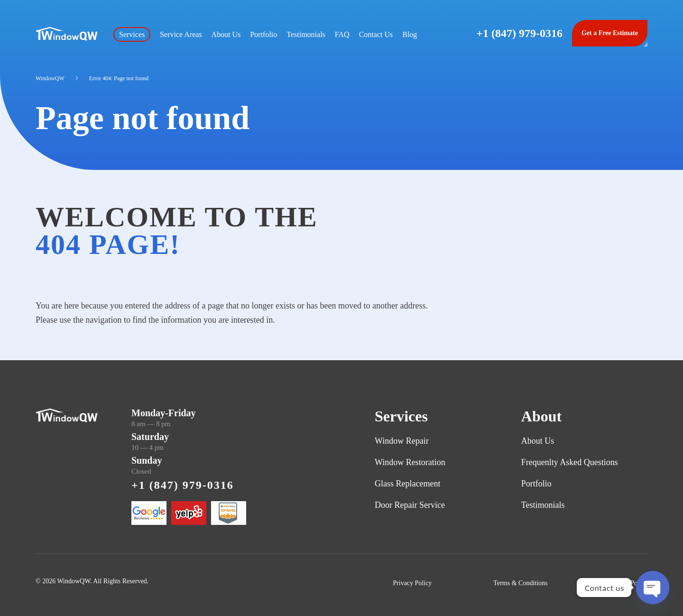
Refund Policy (629, 583)
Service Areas (181, 34)
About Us (226, 34)
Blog (410, 34)
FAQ (342, 34)
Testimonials (306, 34)
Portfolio (263, 34)
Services (132, 34)
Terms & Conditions (520, 583)
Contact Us (376, 34)
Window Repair (402, 441)
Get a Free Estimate (610, 33)
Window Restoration (410, 462)
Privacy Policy (412, 583)
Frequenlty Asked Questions (570, 462)
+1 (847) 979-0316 (519, 33)
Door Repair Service (410, 505)
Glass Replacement (407, 484)
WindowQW (50, 78)
